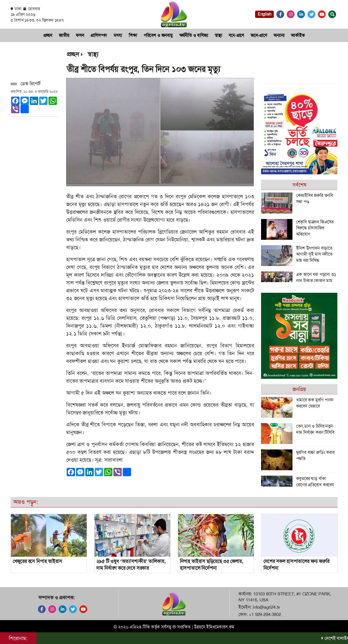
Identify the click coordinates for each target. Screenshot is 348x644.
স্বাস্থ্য (218, 35)
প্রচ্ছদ (48, 35)
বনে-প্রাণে (236, 35)
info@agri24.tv (267, 607)
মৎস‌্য (118, 35)
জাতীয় (64, 35)
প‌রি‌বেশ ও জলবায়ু (158, 35)
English (265, 14)
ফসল (80, 35)
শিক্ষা (133, 35)
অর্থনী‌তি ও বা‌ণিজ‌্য (194, 35)
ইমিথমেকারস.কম (220, 627)
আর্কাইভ (298, 35)
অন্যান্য (279, 35)
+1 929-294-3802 (265, 614)
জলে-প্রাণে (259, 35)
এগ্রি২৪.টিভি (140, 627)
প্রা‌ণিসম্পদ (99, 35)
